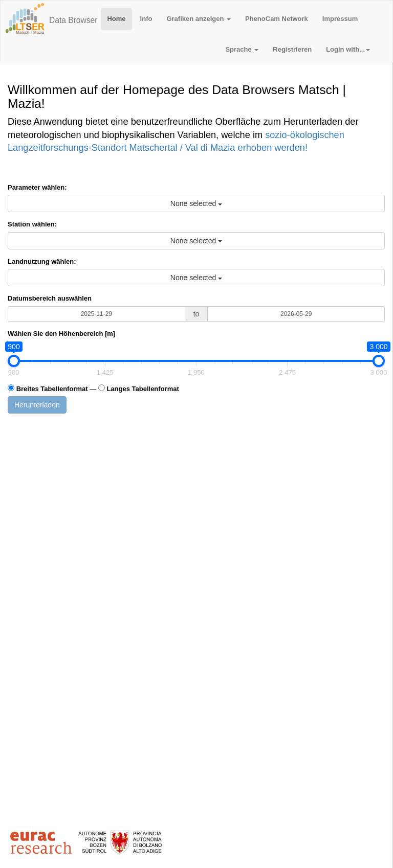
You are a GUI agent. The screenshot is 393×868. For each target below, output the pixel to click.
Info (146, 19)
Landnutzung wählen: (42, 261)
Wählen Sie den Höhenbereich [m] (61, 334)
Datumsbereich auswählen (50, 298)
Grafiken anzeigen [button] (199, 19)
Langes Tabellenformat (143, 389)
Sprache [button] (242, 49)
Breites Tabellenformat (52, 389)
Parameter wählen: (37, 187)
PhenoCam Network (277, 19)
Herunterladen (37, 405)
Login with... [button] (348, 49)
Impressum (340, 19)
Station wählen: (32, 224)
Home (116, 19)
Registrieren (292, 49)
